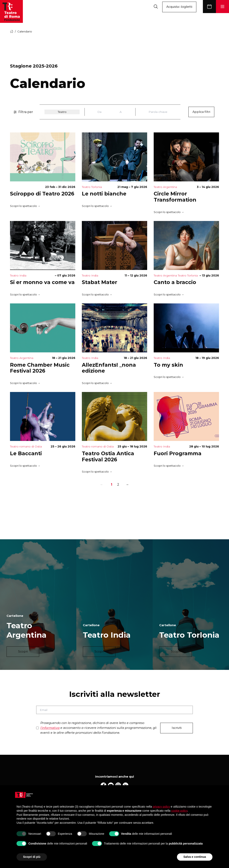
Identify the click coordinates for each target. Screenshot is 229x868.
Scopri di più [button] (32, 857)
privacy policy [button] (161, 807)
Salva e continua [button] (195, 857)
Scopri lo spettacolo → (25, 206)
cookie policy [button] (179, 811)
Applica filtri (201, 112)
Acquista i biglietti (179, 7)
